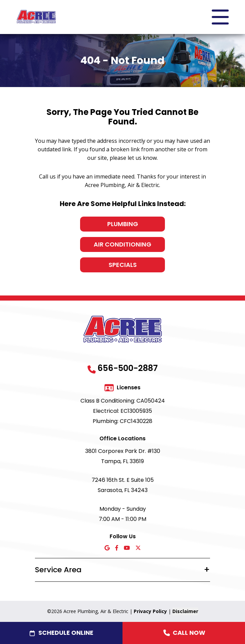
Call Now (184, 633)
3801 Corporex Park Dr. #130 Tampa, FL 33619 (123, 456)
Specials (123, 265)
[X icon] (138, 548)
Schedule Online (66, 633)
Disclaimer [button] (185, 611)
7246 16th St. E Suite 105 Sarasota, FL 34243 (123, 485)
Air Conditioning (122, 244)
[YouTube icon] (127, 548)
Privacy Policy (150, 611)
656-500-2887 (128, 368)
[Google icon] (107, 548)
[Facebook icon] (117, 548)
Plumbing (123, 224)
